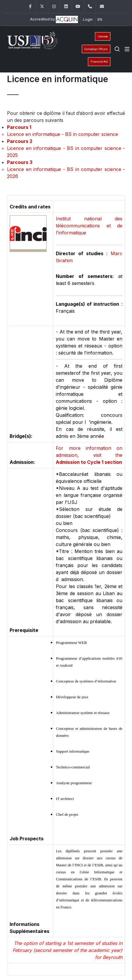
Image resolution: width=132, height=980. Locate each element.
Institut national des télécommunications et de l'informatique (89, 226)
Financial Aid (99, 62)
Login (88, 19)
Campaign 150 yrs (96, 49)
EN (100, 19)
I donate (103, 36)
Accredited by (54, 19)
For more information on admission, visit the (89, 455)
